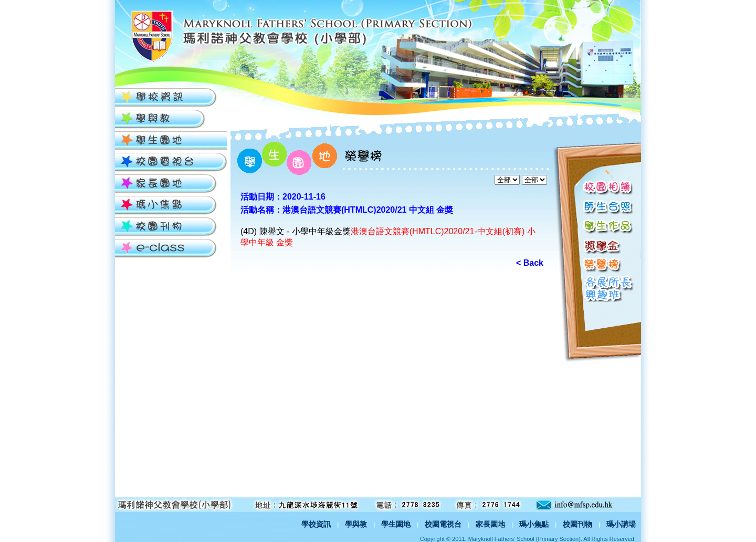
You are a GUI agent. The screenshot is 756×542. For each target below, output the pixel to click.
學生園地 (396, 524)
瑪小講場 (621, 524)
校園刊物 (577, 524)
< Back (530, 263)
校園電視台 (443, 524)
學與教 (356, 524)
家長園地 (490, 524)
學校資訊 (316, 524)
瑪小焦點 (534, 524)
